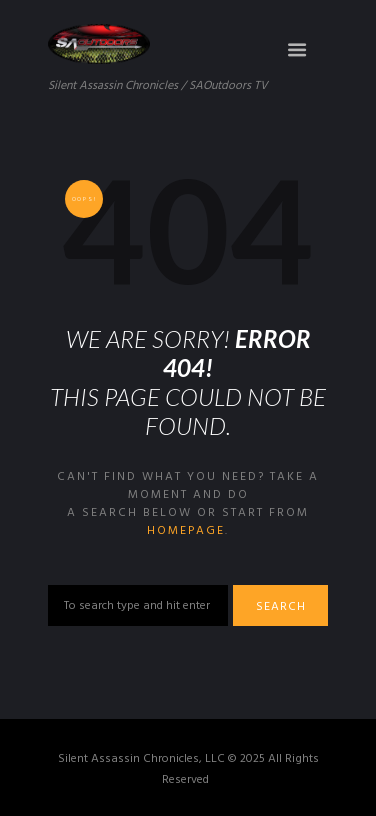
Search (281, 607)
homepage (186, 531)
